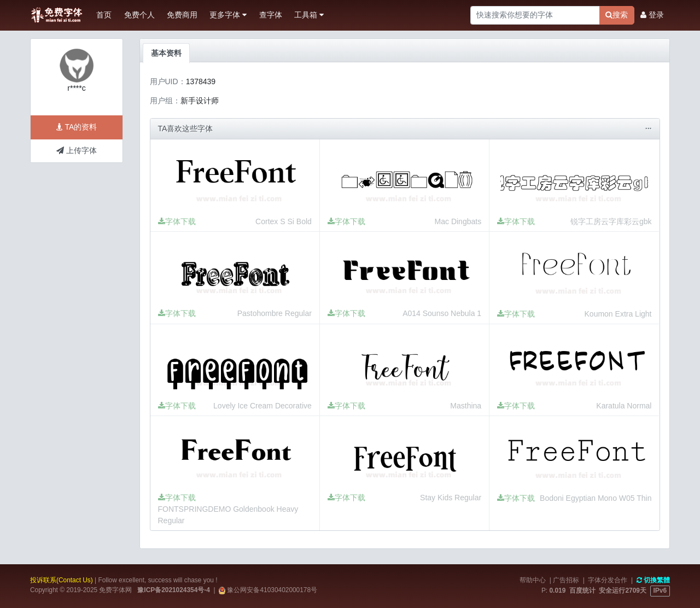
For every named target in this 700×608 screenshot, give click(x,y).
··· (649, 128)
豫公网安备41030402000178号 (271, 590)
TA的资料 (77, 127)
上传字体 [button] (77, 150)
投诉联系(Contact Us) (62, 580)
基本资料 (166, 53)
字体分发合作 (608, 580)
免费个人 (139, 15)
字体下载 (177, 221)
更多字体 (228, 15)
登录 (652, 15)
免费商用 (182, 15)
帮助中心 (533, 580)
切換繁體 (653, 580)
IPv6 (660, 591)
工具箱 (309, 15)
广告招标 (566, 580)
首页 (104, 15)
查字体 (271, 15)
